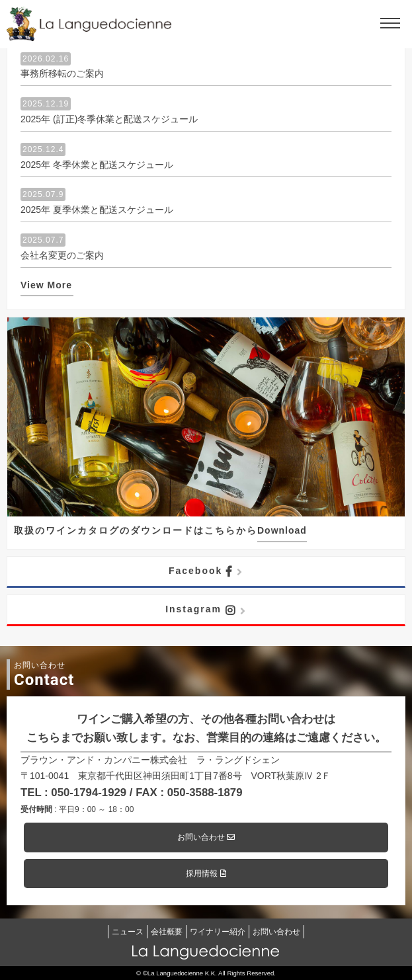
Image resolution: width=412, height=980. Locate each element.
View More (46, 285)
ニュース (128, 932)
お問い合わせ (206, 837)
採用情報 (206, 874)
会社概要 (167, 932)
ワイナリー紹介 (218, 932)
